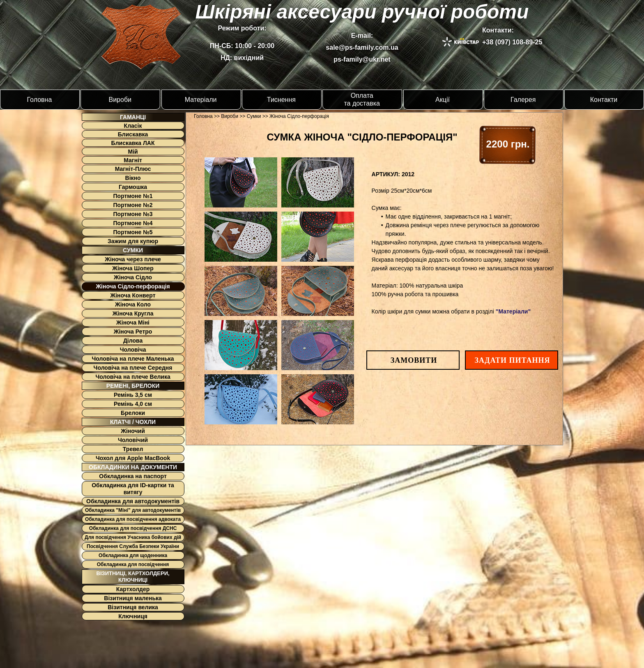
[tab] (241, 182)
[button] (413, 360)
